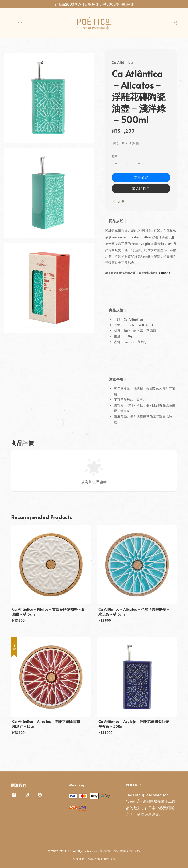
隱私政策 (94, 859)
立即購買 (141, 177)
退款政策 (109, 859)
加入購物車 (141, 188)
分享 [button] (118, 201)
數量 (115, 156)
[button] (13, 23)
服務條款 (79, 859)
